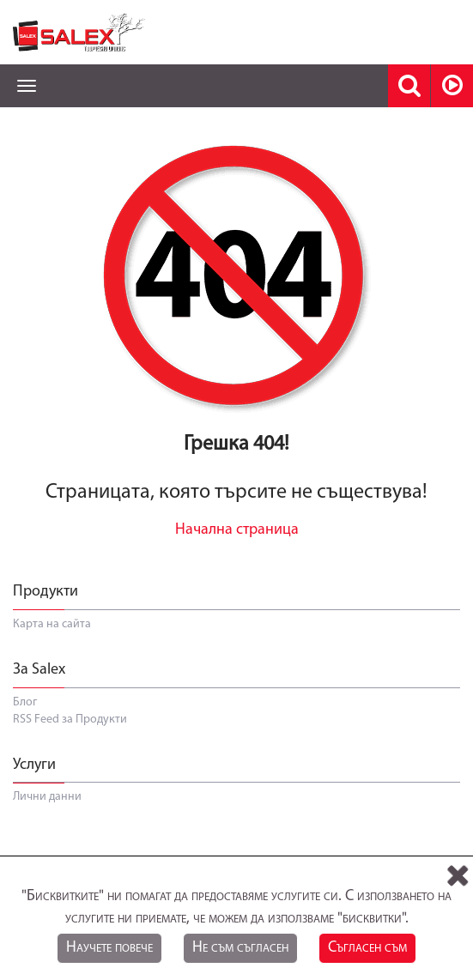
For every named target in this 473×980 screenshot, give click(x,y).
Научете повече (109, 948)
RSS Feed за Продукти (70, 720)
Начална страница (237, 530)
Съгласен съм (367, 948)
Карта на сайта (52, 624)
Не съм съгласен (240, 948)
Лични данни (47, 797)
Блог (25, 702)
